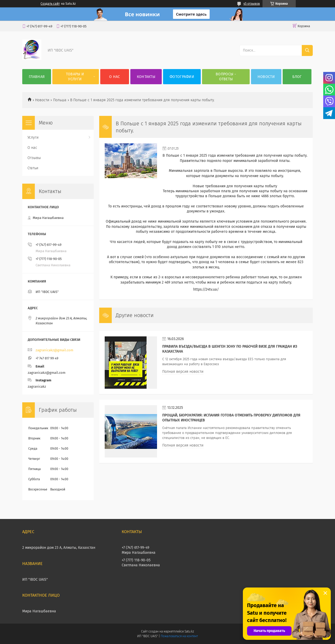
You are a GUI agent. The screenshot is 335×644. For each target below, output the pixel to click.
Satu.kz (189, 631)
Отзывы (34, 158)
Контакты (146, 77)
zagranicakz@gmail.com (54, 350)
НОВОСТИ (266, 77)
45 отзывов (252, 4)
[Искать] (307, 50)
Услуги (33, 137)
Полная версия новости (183, 372)
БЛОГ (297, 77)
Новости (42, 100)
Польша (60, 100)
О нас (115, 77)
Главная (37, 77)
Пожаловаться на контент (179, 636)
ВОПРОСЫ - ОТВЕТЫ (226, 77)
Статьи (33, 168)
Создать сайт (50, 4)
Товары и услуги (75, 77)
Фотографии (182, 77)
